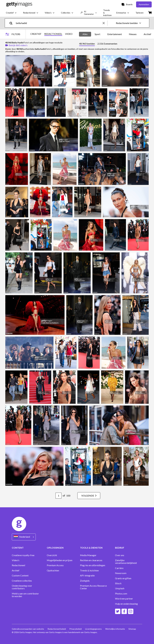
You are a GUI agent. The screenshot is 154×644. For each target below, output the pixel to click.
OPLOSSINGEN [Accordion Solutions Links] (55, 548)
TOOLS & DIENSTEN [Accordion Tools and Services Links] (91, 548)
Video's (16, 560)
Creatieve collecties (22, 581)
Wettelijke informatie (115, 629)
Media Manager (88, 555)
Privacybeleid (76, 629)
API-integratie (87, 576)
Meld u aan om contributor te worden (25, 595)
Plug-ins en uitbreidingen (93, 565)
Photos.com (121, 594)
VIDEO (69, 34)
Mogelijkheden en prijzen (60, 560)
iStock (118, 583)
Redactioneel (18, 565)
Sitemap (132, 629)
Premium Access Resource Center (93, 587)
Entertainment (115, 34)
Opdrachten (53, 570)
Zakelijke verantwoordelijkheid (126, 562)
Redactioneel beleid (57, 629)
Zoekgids (85, 581)
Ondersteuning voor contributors (22, 587)
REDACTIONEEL (53, 34)
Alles (85, 34)
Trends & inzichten (89, 570)
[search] (12, 23)
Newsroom (121, 573)
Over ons (120, 555)
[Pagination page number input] (58, 496)
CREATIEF (36, 34)
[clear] (105, 23)
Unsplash (120, 588)
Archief (16, 570)
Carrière (119, 568)
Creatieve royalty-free (23, 555)
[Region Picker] (24, 537)
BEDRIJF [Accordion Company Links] (120, 548)
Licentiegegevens (93, 629)
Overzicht (52, 555)
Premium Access (55, 565)
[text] (59, 23)
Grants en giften (123, 578)
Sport (97, 34)
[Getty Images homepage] (19, 4)
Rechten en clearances (91, 560)
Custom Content (20, 576)
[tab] (87, 44)
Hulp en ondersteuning (126, 604)
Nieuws (133, 34)
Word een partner (124, 599)
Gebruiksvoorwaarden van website (28, 629)
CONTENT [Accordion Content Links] (18, 548)
